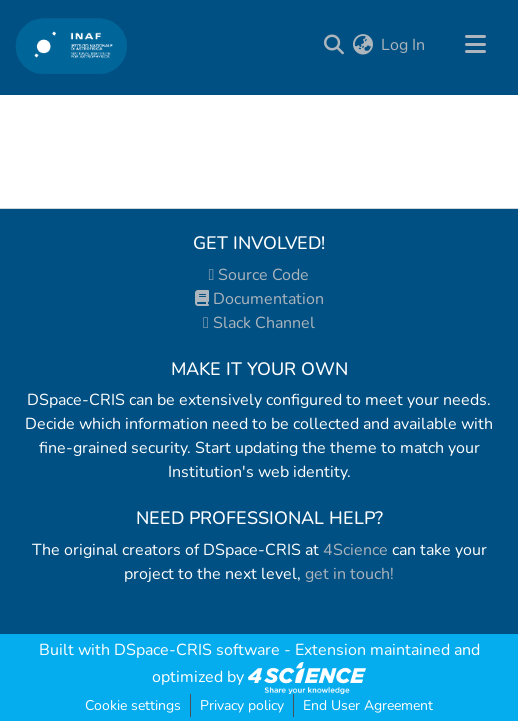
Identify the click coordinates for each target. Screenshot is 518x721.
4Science (355, 550)
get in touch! (349, 574)
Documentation (259, 299)
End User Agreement (368, 705)
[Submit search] (333, 45)
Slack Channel (259, 323)
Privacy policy (242, 705)
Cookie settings (133, 705)
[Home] (71, 45)
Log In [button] (404, 45)
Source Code (259, 275)
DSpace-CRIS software (197, 650)
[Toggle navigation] (475, 45)
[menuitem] (362, 45)
